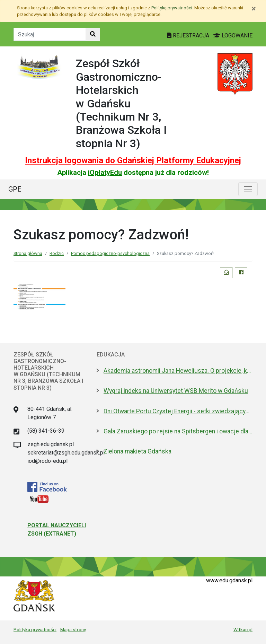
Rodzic (57, 253)
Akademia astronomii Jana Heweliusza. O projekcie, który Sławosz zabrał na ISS (178, 371)
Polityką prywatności (172, 8)
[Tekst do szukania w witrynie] (50, 34)
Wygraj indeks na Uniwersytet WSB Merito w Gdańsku (176, 391)
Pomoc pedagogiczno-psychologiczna (110, 253)
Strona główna (28, 253)
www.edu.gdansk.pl (229, 580)
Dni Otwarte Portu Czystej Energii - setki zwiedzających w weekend (178, 411)
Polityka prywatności (35, 629)
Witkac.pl (243, 629)
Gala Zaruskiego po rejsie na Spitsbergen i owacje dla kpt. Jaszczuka (178, 431)
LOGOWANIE (233, 36)
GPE (15, 189)
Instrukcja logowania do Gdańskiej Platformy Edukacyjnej (133, 160)
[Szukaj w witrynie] (93, 34)
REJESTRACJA (189, 36)
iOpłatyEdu (105, 173)
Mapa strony (73, 629)
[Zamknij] (254, 9)
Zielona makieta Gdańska (138, 451)
